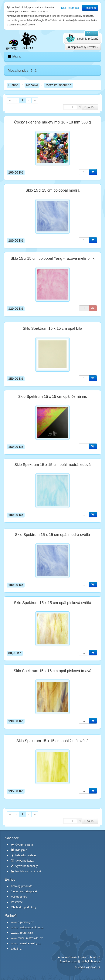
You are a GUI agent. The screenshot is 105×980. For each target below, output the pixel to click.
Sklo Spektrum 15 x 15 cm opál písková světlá (52, 603)
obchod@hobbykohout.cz (84, 961)
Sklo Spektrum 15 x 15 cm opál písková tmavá (52, 671)
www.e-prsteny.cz (22, 933)
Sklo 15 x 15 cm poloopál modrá (52, 190)
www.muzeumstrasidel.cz (27, 938)
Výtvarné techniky (24, 866)
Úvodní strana (22, 845)
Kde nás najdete (23, 855)
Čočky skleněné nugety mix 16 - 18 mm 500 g (52, 122)
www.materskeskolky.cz (26, 943)
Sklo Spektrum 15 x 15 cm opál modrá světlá (53, 535)
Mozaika (32, 85)
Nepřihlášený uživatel (83, 47)
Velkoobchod (19, 897)
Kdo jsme (19, 850)
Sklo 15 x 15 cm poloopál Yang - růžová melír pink (52, 258)
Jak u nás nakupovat (24, 891)
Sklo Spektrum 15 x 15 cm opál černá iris (52, 396)
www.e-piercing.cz (22, 922)
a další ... (17, 949)
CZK (89, 33)
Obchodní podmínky (24, 907)
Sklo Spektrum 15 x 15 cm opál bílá (53, 328)
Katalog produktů (22, 886)
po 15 (90, 107)
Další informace (70, 8)
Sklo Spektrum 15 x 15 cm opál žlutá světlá (52, 741)
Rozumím (90, 8)
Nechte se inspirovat (26, 871)
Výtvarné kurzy (22, 861)
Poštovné (17, 902)
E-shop (13, 85)
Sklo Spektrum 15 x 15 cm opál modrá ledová (52, 465)
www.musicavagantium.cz (27, 927)
